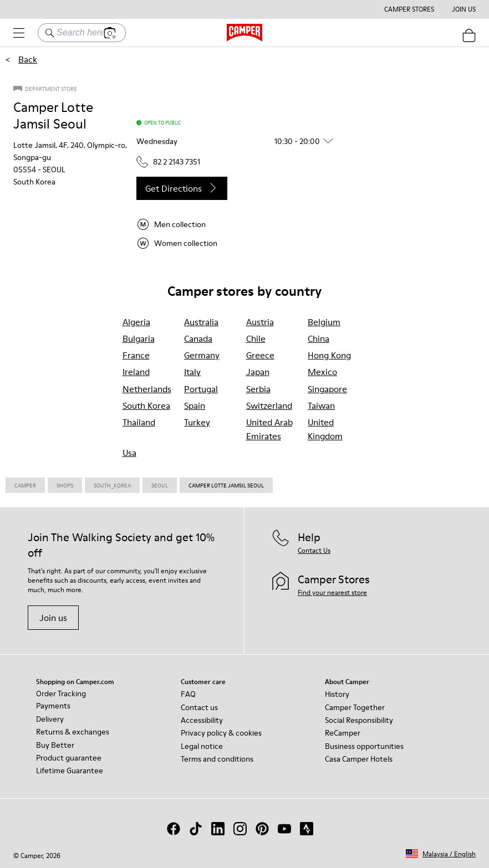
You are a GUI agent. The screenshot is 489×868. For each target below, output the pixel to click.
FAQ (188, 694)
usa (129, 453)
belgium (324, 322)
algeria (136, 322)
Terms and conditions (217, 759)
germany (202, 355)
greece (260, 355)
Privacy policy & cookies (221, 733)
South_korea (112, 485)
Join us (53, 618)
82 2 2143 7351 (168, 162)
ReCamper (343, 733)
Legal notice (202, 746)
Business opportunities (364, 746)
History (337, 694)
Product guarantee (69, 758)
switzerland (269, 405)
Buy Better (55, 745)
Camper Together (355, 707)
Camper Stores (409, 9)
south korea (146, 405)
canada (198, 338)
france (136, 355)
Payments (53, 706)
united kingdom (325, 429)
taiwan (321, 405)
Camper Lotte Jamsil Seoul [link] (226, 485)
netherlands (147, 389)
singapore (327, 389)
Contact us (199, 707)
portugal (201, 389)
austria (260, 322)
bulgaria (139, 338)
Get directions (182, 188)
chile (256, 338)
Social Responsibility (359, 720)
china (319, 338)
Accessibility (202, 720)
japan (258, 372)
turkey (197, 422)
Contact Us (314, 550)
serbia (258, 389)
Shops (65, 485)
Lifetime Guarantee (70, 771)
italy (192, 372)
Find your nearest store (332, 592)
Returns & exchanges (73, 732)
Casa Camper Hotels (359, 759)
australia (201, 322)
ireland (136, 372)
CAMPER (25, 485)
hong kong (329, 355)
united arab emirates (269, 429)
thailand (139, 422)
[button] (239, 141)
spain (195, 405)
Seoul (160, 485)
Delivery (50, 719)
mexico (322, 372)
